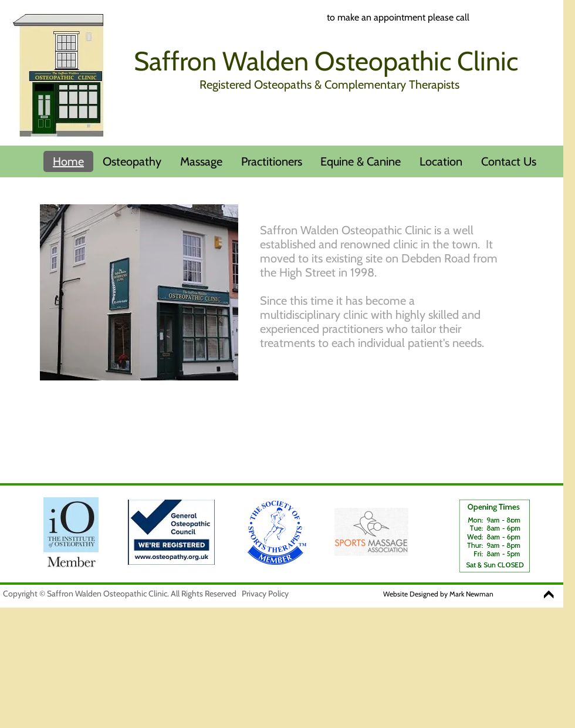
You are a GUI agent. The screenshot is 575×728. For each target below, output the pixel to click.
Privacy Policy (265, 594)
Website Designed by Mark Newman (438, 594)
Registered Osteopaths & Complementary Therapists (329, 85)
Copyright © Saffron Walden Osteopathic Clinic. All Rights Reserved (120, 594)
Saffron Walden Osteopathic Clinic (326, 61)
